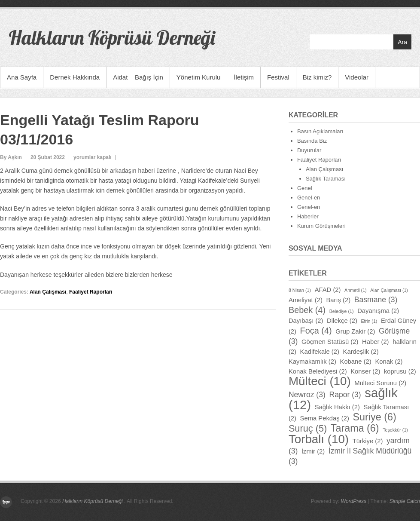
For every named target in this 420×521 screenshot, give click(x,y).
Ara (402, 42)
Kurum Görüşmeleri (321, 226)
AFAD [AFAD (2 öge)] (328, 290)
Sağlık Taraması (326, 179)
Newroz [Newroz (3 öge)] (307, 395)
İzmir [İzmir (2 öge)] (313, 451)
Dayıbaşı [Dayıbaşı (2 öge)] (306, 321)
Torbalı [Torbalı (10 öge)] (319, 439)
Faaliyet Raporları (91, 292)
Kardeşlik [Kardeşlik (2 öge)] (361, 352)
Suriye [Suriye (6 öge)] (375, 417)
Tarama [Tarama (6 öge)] (355, 428)
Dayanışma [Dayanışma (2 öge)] (378, 311)
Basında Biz (312, 141)
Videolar (357, 77)
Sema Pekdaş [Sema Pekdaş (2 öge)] (325, 418)
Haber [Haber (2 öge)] (376, 342)
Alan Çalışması (48, 292)
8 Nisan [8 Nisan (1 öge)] (300, 290)
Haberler (308, 216)
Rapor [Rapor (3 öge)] (345, 395)
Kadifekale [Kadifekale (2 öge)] (320, 352)
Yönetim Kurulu (199, 77)
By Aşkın (11, 157)
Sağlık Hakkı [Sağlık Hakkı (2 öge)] (337, 407)
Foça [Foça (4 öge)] (316, 331)
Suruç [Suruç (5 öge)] (308, 428)
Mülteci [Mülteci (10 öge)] (320, 381)
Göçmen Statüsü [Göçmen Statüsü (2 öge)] (330, 342)
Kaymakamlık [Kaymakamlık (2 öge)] (312, 362)
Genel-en (309, 198)
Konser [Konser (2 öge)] (365, 371)
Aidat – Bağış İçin (138, 77)
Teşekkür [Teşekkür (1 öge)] (395, 430)
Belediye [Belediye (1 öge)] (342, 311)
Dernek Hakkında (75, 77)
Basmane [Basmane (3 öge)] (376, 300)
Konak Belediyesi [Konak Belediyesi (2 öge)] (318, 371)
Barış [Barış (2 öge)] (338, 300)
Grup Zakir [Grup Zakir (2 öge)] (355, 331)
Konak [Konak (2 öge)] (389, 362)
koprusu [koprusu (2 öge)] (400, 371)
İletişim (244, 77)
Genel (305, 188)
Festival (278, 77)
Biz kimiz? (317, 77)
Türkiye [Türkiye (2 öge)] (368, 441)
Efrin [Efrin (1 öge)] (369, 321)
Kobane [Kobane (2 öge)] (356, 362)
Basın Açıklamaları (320, 131)
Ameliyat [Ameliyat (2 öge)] (306, 300)
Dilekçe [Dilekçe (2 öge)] (342, 321)
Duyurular (309, 150)
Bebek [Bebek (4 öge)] (307, 310)
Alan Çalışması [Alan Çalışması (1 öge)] (389, 290)
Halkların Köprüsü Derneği (112, 37)
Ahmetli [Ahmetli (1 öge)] (356, 290)
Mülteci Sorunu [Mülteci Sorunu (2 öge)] (380, 383)
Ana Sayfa (22, 77)
